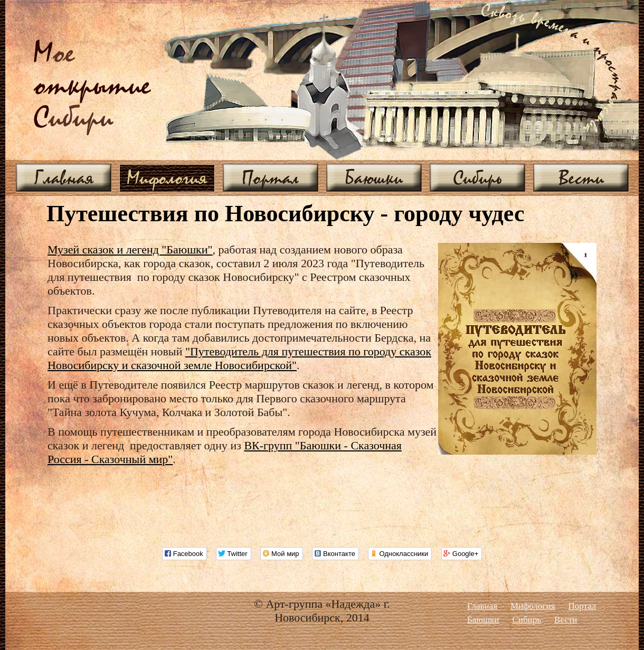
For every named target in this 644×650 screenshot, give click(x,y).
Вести (581, 177)
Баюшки (374, 177)
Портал (271, 177)
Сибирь (477, 177)
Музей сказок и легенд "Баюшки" (130, 249)
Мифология (167, 177)
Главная (64, 177)
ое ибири (92, 86)
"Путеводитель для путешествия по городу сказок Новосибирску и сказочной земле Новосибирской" (239, 358)
